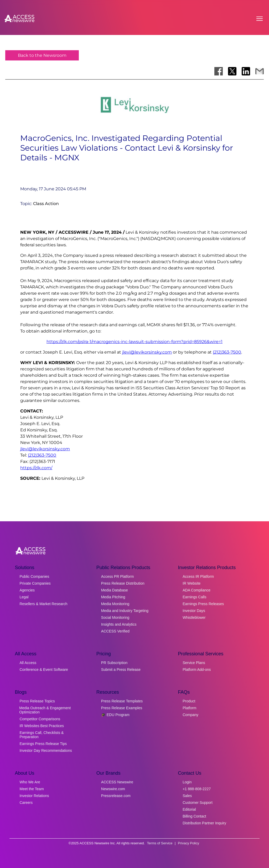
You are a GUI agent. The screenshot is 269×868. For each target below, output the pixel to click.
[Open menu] (260, 19)
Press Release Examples (122, 708)
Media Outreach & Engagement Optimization (45, 710)
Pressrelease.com (116, 796)
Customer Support (198, 803)
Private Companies (35, 583)
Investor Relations (34, 796)
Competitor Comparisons (40, 719)
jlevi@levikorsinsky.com (147, 352)
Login (187, 782)
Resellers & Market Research (43, 604)
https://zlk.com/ (36, 468)
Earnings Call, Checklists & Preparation (42, 735)
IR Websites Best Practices (42, 726)
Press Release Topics (37, 701)
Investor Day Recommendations (46, 750)
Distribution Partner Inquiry (204, 823)
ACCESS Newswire (117, 782)
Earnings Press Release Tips (43, 744)
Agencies (27, 590)
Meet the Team (32, 789)
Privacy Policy (188, 843)
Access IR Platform (198, 576)
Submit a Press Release (121, 670)
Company (190, 715)
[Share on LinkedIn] (246, 71)
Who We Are (30, 782)
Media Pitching (113, 597)
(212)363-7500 (227, 352)
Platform (189, 708)
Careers (26, 803)
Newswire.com (113, 789)
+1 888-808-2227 (197, 789)
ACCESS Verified (115, 631)
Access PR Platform (117, 576)
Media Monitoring (115, 604)
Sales (187, 796)
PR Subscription (114, 663)
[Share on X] (232, 71)
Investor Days (194, 611)
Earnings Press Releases (203, 604)
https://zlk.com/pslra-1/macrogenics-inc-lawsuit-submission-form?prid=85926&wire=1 (134, 342)
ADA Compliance (196, 590)
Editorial (189, 809)
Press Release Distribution (123, 583)
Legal (24, 597)
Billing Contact (194, 816)
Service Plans (194, 663)
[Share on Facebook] (219, 71)
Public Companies (34, 576)
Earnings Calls (194, 597)
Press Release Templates (122, 701)
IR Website (192, 583)
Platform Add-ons (197, 670)
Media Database (115, 590)
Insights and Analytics (119, 624)
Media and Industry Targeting (125, 611)
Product (189, 701)
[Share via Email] (260, 71)
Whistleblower (194, 617)
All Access (28, 663)
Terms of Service (160, 843)
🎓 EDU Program (115, 715)
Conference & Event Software (44, 670)
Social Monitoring (115, 617)
